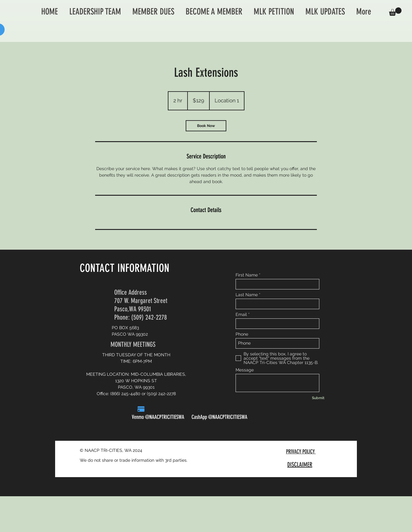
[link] (206, 126)
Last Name (247, 295)
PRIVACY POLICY (301, 452)
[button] (395, 12)
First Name (247, 275)
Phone (242, 334)
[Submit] (318, 398)
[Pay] (141, 409)
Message (245, 370)
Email (241, 314)
